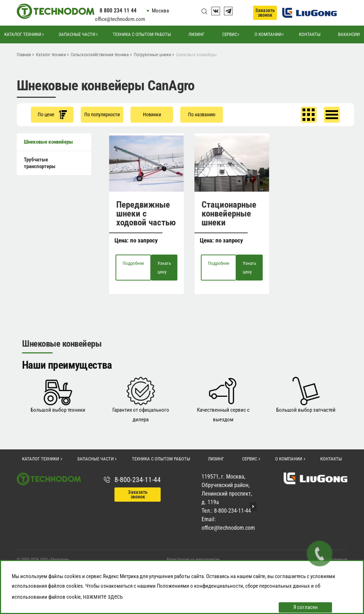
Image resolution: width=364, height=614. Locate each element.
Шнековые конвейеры (48, 142)
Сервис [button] (230, 34)
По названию (202, 114)
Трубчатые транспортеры (40, 163)
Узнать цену (164, 267)
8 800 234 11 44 (118, 10)
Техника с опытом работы (142, 34)
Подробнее (133, 263)
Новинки (152, 114)
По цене (52, 115)
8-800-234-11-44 (138, 480)
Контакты (310, 34)
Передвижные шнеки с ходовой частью (146, 213)
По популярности (102, 114)
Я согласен (306, 607)
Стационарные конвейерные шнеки (229, 213)
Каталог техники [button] (23, 34)
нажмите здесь (103, 596)
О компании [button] (268, 34)
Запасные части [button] (77, 34)
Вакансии (349, 34)
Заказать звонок (265, 13)
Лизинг (196, 34)
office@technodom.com (120, 19)
